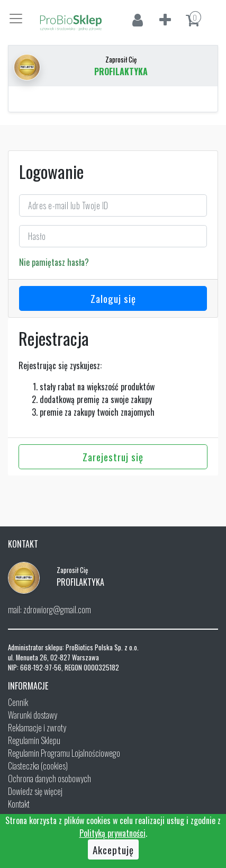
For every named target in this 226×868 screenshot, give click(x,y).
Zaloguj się (113, 298)
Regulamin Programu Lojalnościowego (64, 753)
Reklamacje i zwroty (37, 728)
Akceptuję (113, 849)
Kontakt (19, 804)
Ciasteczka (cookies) (38, 766)
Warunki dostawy (33, 715)
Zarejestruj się (113, 457)
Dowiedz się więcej (35, 791)
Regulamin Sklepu (34, 740)
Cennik (18, 702)
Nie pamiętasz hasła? (54, 262)
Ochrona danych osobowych (49, 778)
